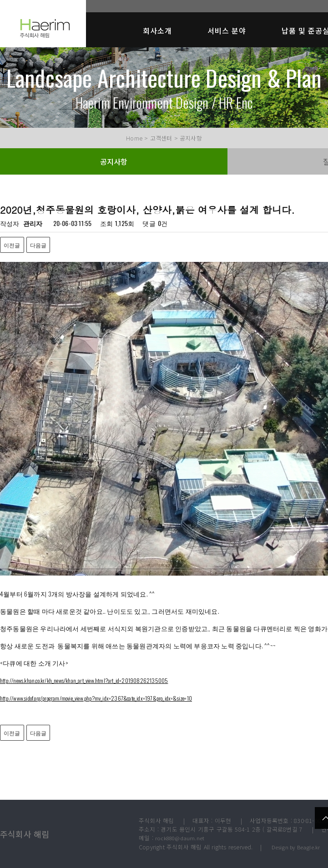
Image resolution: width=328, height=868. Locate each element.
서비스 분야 (227, 30)
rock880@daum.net (180, 838)
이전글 (12, 245)
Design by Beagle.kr (296, 847)
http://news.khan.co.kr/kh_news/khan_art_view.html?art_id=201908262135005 (84, 680)
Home (134, 138)
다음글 (38, 245)
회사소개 (157, 30)
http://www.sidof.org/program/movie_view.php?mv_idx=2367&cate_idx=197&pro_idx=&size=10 (96, 698)
